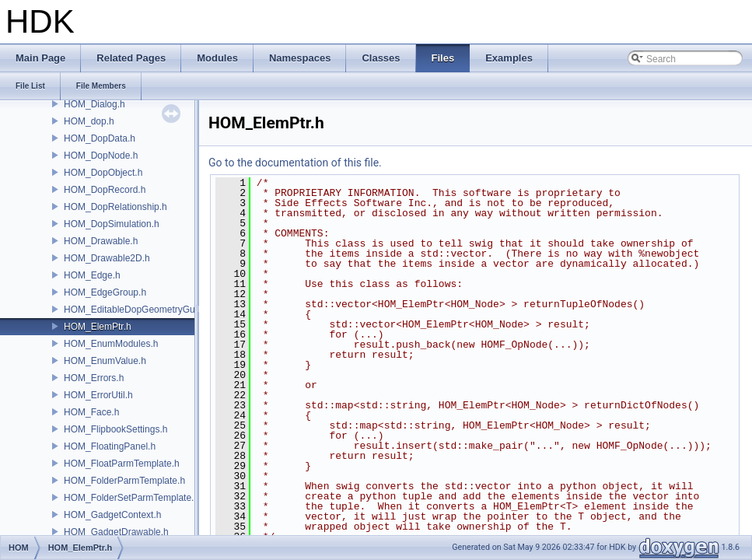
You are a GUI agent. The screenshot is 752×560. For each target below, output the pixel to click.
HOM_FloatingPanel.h (110, 446)
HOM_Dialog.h (94, 104)
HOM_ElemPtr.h (98, 327)
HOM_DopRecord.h (105, 190)
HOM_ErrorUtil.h (98, 395)
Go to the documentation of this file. (295, 163)
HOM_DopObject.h (103, 173)
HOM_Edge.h (92, 275)
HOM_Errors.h (94, 378)
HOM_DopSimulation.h (112, 224)
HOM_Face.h (91, 412)
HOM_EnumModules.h (111, 344)
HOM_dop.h (89, 121)
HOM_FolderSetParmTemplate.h (131, 498)
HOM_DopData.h (100, 138)
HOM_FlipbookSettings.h (115, 429)
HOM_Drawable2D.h (107, 258)
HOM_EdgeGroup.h (105, 292)
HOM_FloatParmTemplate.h (122, 464)
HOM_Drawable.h (101, 241)
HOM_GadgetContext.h (112, 515)
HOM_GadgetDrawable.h (116, 532)
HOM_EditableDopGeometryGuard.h (140, 310)
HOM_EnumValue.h (105, 361)
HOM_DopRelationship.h (115, 207)
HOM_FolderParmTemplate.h (124, 481)
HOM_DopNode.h (101, 156)
